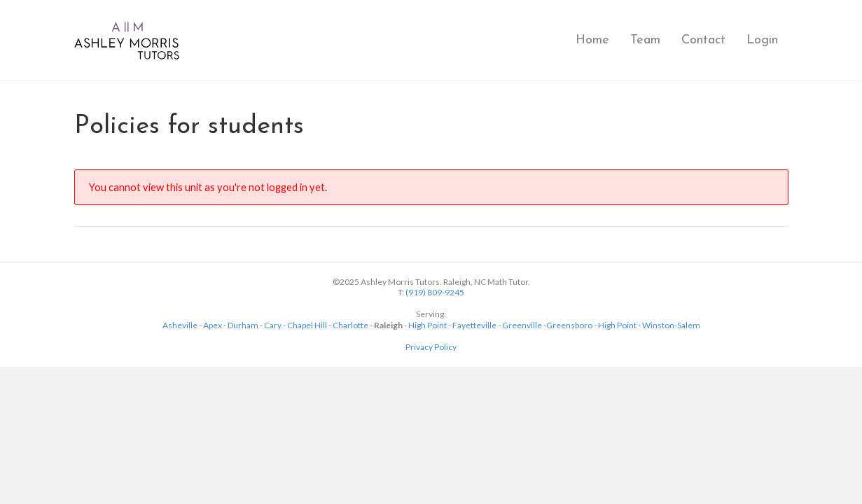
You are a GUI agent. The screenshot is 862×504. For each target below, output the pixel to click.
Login (762, 40)
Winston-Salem (671, 325)
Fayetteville (474, 325)
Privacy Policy (431, 347)
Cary (273, 325)
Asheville (180, 325)
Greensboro (569, 325)
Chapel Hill (307, 325)
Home (592, 40)
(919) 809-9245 (435, 292)
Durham (243, 325)
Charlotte (350, 325)
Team (645, 40)
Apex (213, 325)
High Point (427, 325)
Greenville (522, 325)
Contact (703, 40)
